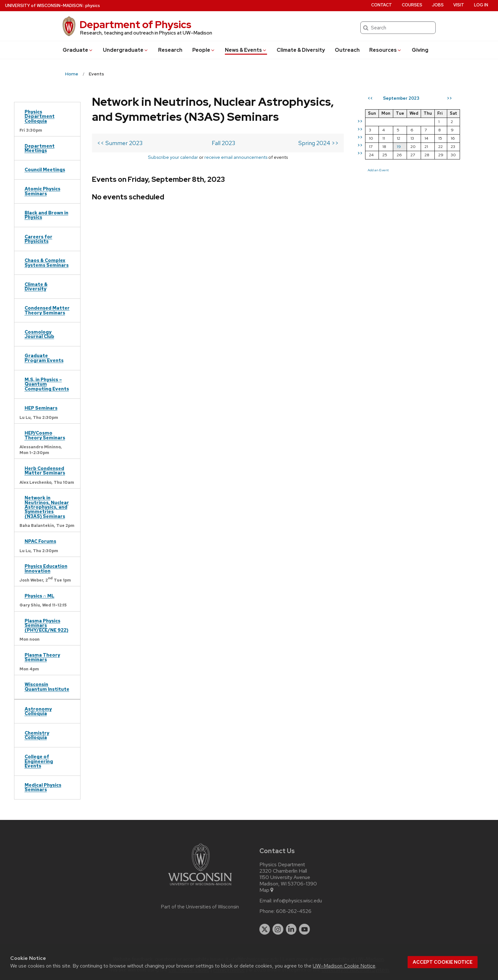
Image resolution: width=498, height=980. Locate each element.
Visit (459, 5)
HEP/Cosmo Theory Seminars (45, 435)
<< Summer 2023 (120, 143)
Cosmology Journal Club (39, 334)
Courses (412, 5)
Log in (481, 5)
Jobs (438, 5)
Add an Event (378, 170)
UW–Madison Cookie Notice (344, 966)
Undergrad (126, 50)
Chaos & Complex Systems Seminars (47, 262)
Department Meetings (40, 148)
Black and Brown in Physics (46, 215)
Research (170, 50)
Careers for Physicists (38, 239)
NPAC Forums (40, 541)
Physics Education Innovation (46, 568)
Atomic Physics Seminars (42, 191)
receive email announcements (236, 157)
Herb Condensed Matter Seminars (45, 471)
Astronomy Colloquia (38, 711)
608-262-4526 (294, 911)
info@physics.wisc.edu (298, 901)
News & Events (246, 50)
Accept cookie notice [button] (443, 962)
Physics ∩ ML (39, 596)
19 (399, 147)
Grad (78, 50)
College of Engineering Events (39, 761)
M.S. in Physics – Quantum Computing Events (47, 384)
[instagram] (278, 929)
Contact (382, 5)
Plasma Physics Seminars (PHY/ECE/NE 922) (46, 625)
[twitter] (265, 929)
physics (93, 6)
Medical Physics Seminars (43, 787)
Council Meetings (45, 170)
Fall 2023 (223, 143)
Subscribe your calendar (173, 157)
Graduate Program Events (44, 358)
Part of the (200, 907)
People (204, 50)
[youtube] (304, 929)
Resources (386, 50)
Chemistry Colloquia (37, 735)
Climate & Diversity (301, 50)
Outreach (347, 50)
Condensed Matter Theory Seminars (47, 310)
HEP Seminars (41, 408)
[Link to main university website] (200, 887)
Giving (420, 50)
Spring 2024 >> (318, 143)
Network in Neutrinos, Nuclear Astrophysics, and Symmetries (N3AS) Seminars (47, 507)
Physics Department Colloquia (40, 116)
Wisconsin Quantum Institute (47, 687)
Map (267, 890)
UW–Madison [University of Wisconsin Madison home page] (44, 6)
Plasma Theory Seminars (42, 657)
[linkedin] (291, 929)
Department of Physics (135, 24)
